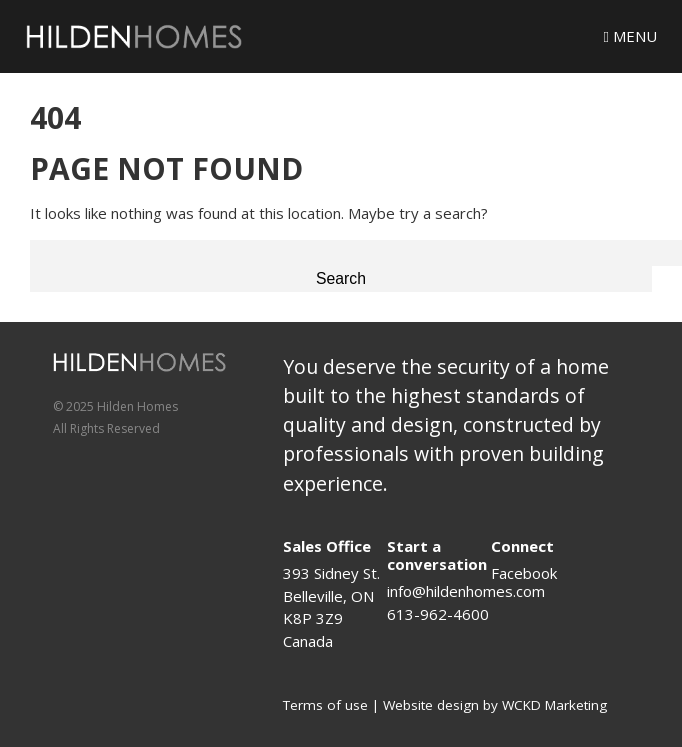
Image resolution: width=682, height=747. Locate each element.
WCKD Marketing (554, 705)
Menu (630, 36)
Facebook (524, 573)
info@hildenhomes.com (466, 591)
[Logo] (134, 36)
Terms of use (325, 705)
